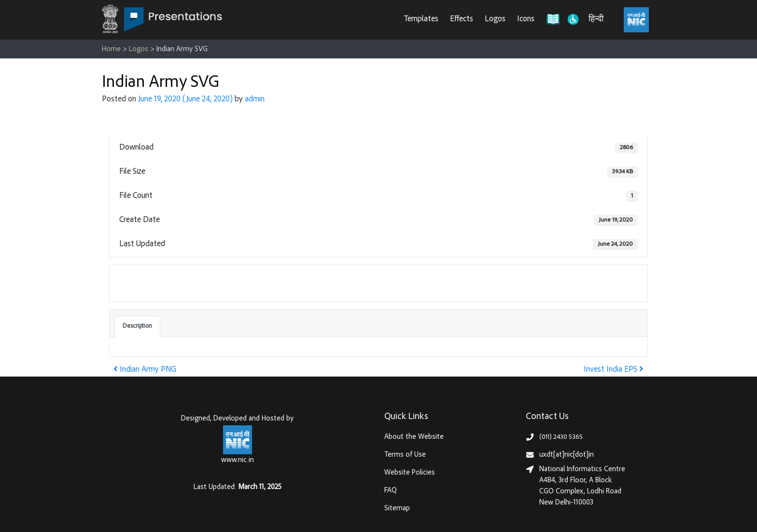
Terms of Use (405, 455)
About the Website (414, 437)
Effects (462, 20)
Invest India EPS (614, 370)
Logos (495, 20)
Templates (421, 20)
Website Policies (410, 473)
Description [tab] (137, 326)
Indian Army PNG (145, 370)
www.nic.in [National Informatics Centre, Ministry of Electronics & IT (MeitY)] (238, 460)
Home (111, 49)
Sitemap (397, 509)
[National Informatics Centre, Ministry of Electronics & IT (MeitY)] (636, 20)
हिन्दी (596, 20)
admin (255, 100)
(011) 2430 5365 (561, 437)
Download (140, 283)
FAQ (391, 491)
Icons (526, 20)
